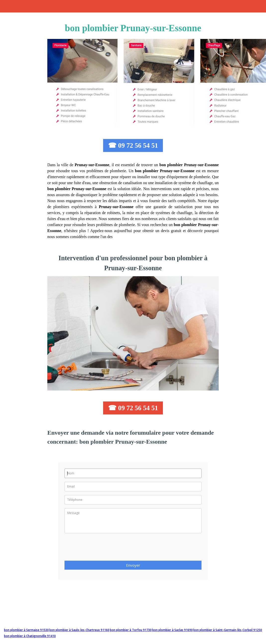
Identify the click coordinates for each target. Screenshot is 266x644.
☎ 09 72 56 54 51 (133, 145)
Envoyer (133, 565)
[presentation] (102, 548)
